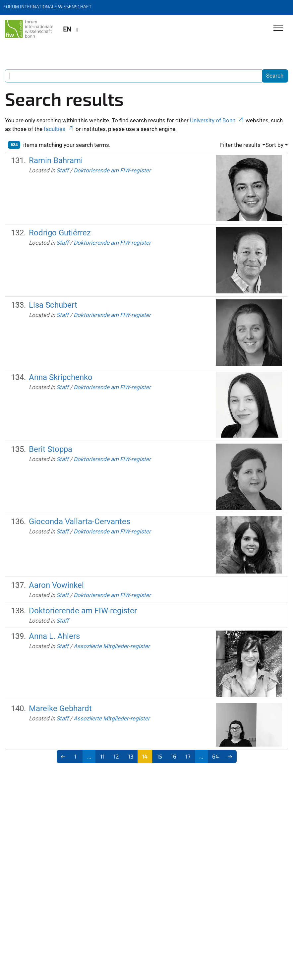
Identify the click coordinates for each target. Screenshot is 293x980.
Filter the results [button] (240, 145)
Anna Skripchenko (61, 377)
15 (159, 756)
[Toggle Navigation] (278, 28)
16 (174, 756)
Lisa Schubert (53, 305)
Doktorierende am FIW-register (112, 170)
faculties (59, 129)
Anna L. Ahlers (54, 636)
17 (188, 756)
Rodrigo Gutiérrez (60, 233)
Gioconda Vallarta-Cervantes (80, 521)
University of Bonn (217, 120)
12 (116, 756)
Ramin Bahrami (56, 160)
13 (131, 756)
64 (215, 756)
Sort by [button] (274, 145)
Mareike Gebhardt (60, 708)
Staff (62, 170)
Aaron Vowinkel (56, 585)
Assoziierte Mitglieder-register (112, 646)
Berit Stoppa (51, 449)
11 (102, 756)
